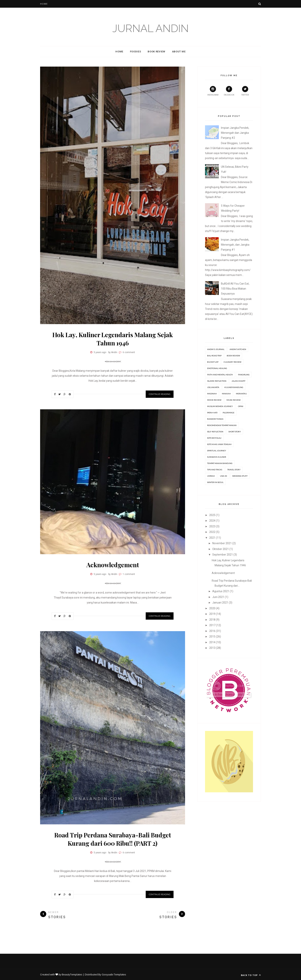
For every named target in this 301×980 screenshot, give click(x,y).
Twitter (245, 91)
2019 (212, 614)
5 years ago (100, 352)
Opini (241, 406)
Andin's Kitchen (238, 349)
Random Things (215, 419)
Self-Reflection (215, 432)
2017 (212, 625)
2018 (212, 620)
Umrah (211, 476)
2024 (212, 521)
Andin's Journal (216, 349)
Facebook (229, 91)
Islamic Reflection (217, 381)
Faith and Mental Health (220, 375)
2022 (212, 532)
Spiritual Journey (217, 451)
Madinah (212, 394)
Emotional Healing (217, 368)
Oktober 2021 (221, 549)
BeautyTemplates (72, 974)
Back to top (251, 975)
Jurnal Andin (150, 28)
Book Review (156, 52)
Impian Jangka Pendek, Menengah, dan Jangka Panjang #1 (235, 245)
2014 (212, 642)
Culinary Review (232, 362)
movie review (214, 400)
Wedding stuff (240, 476)
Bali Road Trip (214, 356)
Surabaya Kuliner (217, 457)
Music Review (234, 400)
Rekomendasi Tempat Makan (222, 425)
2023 (212, 526)
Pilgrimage (229, 413)
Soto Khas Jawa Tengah (219, 444)
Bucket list (213, 362)
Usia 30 (224, 476)
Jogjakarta (213, 387)
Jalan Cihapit (238, 381)
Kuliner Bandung (234, 387)
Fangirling (244, 375)
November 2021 (222, 543)
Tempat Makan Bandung (220, 463)
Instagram (213, 91)
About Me (179, 52)
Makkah (226, 394)
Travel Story (234, 470)
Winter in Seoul (215, 482)
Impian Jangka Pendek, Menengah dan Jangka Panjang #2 (235, 133)
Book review (233, 356)
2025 (212, 515)
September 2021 (223, 555)
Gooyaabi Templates (114, 974)
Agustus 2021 (221, 591)
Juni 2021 (218, 597)
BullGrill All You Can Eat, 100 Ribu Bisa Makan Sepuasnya (235, 289)
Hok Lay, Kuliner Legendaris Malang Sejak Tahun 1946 (113, 339)
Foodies (136, 52)
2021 (212, 538)
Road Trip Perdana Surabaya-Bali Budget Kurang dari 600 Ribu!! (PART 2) (113, 839)
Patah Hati (212, 413)
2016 (212, 631)
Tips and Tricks (215, 470)
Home (44, 4)
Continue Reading (160, 394)
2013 (212, 648)
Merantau (241, 394)
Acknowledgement (113, 565)
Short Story (235, 432)
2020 (212, 608)
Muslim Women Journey (220, 406)
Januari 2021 (220, 603)
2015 (212, 637)
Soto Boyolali (214, 438)
